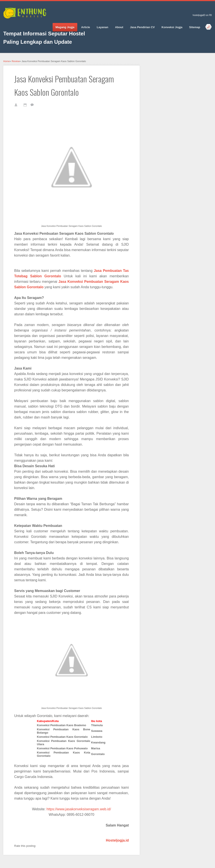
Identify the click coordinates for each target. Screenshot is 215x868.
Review (16, 61)
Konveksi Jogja (172, 27)
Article (86, 27)
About (119, 27)
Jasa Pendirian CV (142, 27)
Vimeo (37, 24)
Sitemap (195, 27)
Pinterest (29, 24)
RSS (45, 24)
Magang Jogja (65, 27)
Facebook (7, 24)
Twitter (14, 24)
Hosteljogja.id (117, 840)
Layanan (102, 27)
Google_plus (22, 24)
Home (6, 61)
